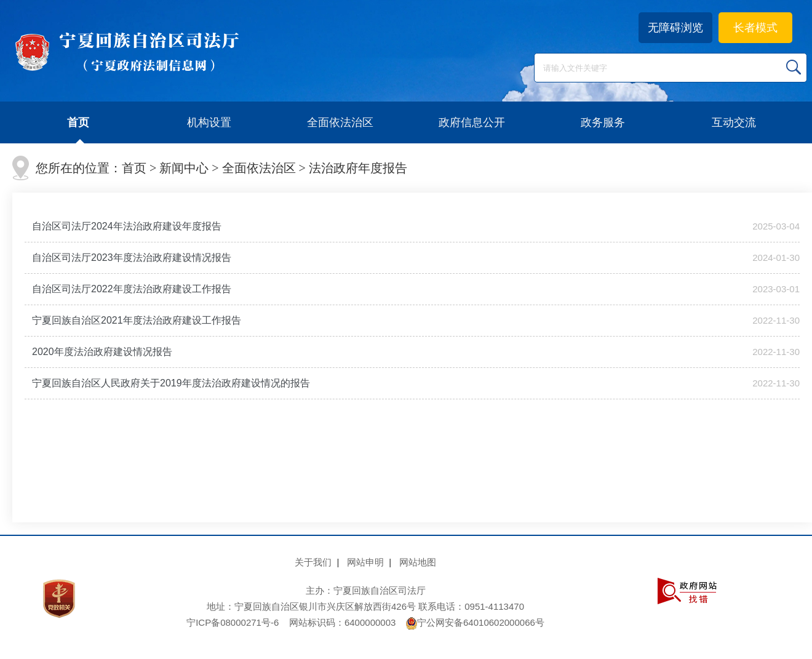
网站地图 (418, 562)
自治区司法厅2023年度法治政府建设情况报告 (132, 258)
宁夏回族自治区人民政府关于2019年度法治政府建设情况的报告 (171, 383)
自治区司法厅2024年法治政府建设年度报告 (127, 226)
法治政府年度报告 (358, 168)
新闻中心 (184, 168)
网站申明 (365, 562)
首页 (78, 122)
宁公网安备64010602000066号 (475, 622)
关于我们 (313, 562)
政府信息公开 (472, 122)
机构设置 (209, 122)
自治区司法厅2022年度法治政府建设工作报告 (132, 289)
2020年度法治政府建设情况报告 (102, 352)
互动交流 (734, 122)
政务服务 (603, 122)
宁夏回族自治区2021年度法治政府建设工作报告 (137, 320)
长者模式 (755, 28)
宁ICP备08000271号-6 (233, 622)
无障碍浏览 (675, 28)
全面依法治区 (340, 122)
